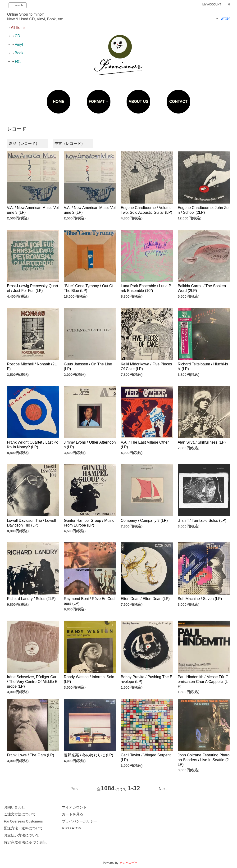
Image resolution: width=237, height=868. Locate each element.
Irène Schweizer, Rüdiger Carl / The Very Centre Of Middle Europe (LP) (32, 682)
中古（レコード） (70, 143)
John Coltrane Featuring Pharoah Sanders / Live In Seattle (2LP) (204, 760)
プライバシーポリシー (80, 821)
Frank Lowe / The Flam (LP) (30, 755)
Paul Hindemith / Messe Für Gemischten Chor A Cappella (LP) (203, 682)
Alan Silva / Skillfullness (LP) (202, 442)
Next (163, 789)
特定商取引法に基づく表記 (25, 842)
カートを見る (73, 814)
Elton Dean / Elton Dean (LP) (145, 599)
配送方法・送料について (23, 828)
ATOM (77, 828)
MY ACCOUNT (212, 5)
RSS (65, 828)
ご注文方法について (20, 814)
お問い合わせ (14, 807)
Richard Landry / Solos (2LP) (31, 599)
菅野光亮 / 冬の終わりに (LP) (88, 755)
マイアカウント (74, 807)
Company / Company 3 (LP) (144, 520)
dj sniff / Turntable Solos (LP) (202, 520)
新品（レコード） (24, 143)
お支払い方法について (22, 835)
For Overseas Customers (23, 821)
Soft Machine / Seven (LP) (200, 599)
